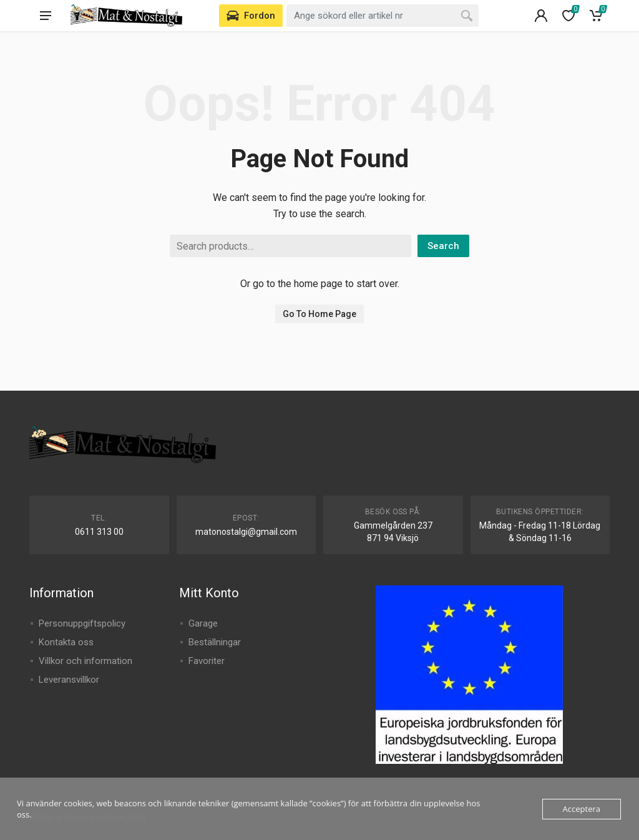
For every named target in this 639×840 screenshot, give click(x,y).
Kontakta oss (66, 642)
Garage (203, 623)
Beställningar (215, 642)
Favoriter (207, 661)
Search (443, 246)
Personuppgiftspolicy (82, 623)
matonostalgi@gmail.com (246, 532)
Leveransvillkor (69, 680)
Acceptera (582, 809)
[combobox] (383, 16)
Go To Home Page (319, 314)
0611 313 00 (99, 532)
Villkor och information (85, 661)
